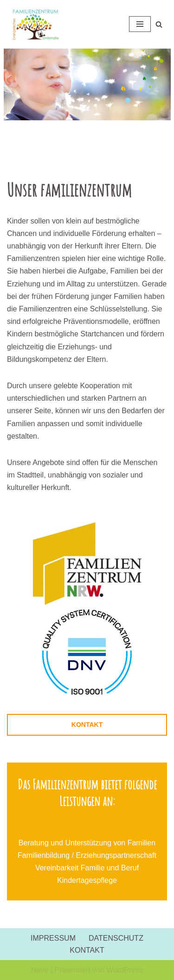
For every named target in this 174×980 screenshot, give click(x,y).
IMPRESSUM (53, 938)
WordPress (125, 970)
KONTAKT (87, 725)
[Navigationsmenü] (140, 24)
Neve (40, 970)
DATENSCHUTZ (116, 938)
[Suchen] (159, 24)
